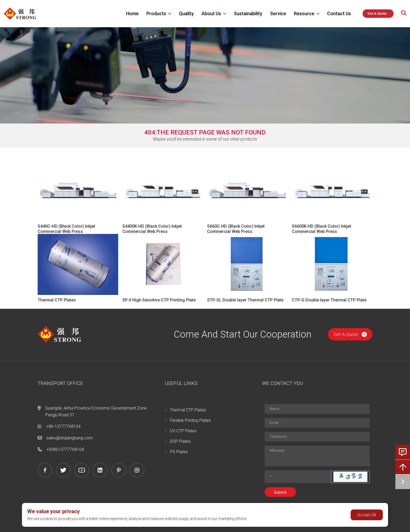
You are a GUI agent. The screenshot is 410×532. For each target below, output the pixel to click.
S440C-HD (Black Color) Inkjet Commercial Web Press (66, 229)
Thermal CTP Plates (57, 300)
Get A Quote (350, 334)
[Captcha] (298, 477)
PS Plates (179, 452)
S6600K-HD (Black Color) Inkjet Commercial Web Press (321, 229)
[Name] (317, 409)
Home (132, 13)
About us (211, 13)
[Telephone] (317, 437)
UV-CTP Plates (183, 431)
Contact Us (339, 13)
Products (156, 13)
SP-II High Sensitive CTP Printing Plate (159, 300)
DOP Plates (180, 441)
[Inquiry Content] (317, 456)
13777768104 (71, 449)
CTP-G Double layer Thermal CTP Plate (329, 300)
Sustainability (248, 13)
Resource (304, 13)
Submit (280, 492)
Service (278, 13)
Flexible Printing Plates (190, 420)
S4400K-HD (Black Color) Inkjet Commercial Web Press (152, 229)
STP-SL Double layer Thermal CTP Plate (245, 300)
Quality (186, 13)
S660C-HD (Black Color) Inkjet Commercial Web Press (236, 229)
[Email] (317, 423)
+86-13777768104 (63, 426)
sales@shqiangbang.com (70, 438)
